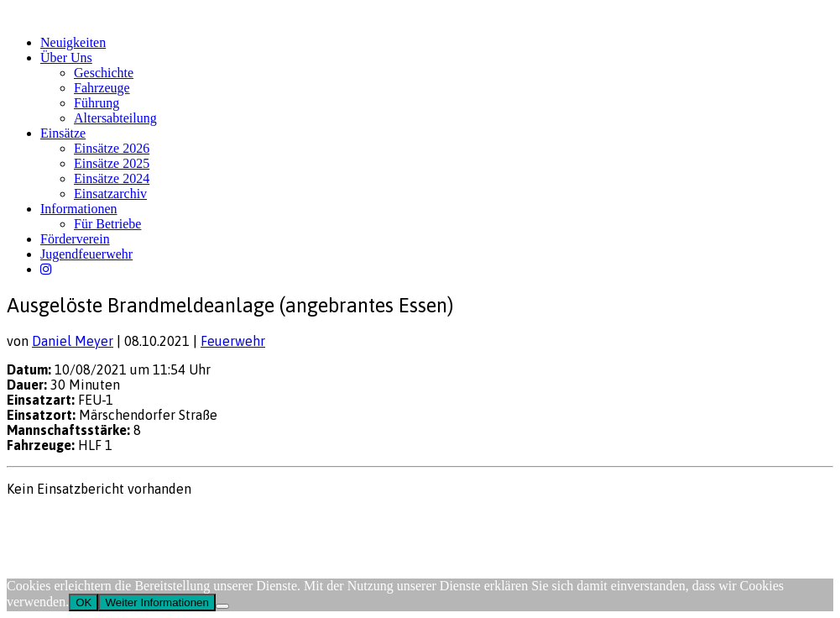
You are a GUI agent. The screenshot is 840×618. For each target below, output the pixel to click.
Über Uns (66, 58)
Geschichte (104, 73)
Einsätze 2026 (112, 148)
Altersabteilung (115, 118)
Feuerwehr (233, 341)
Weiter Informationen (157, 602)
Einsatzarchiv (110, 194)
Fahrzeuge (102, 88)
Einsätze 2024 (112, 178)
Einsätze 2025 (112, 163)
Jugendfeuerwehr (86, 254)
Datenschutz (97, 521)
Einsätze (63, 133)
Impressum (34, 521)
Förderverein (75, 239)
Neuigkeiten (73, 42)
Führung (97, 103)
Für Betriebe (107, 224)
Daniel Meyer (73, 341)
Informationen (79, 209)
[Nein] (222, 606)
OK (83, 602)
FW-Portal (161, 521)
